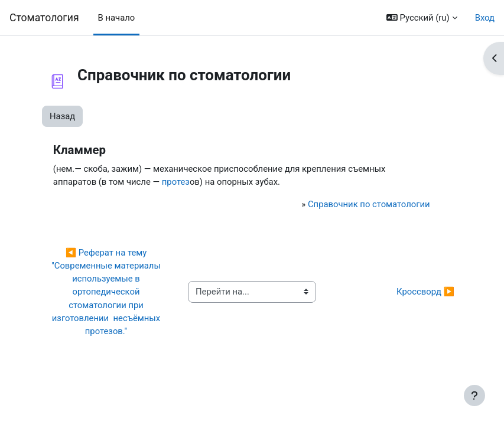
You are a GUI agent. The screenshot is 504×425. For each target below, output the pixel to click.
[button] (422, 18)
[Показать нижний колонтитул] (474, 395)
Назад (62, 116)
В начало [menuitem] (117, 18)
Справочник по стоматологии (369, 204)
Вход (485, 18)
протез (176, 182)
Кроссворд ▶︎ (425, 292)
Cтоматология (44, 18)
